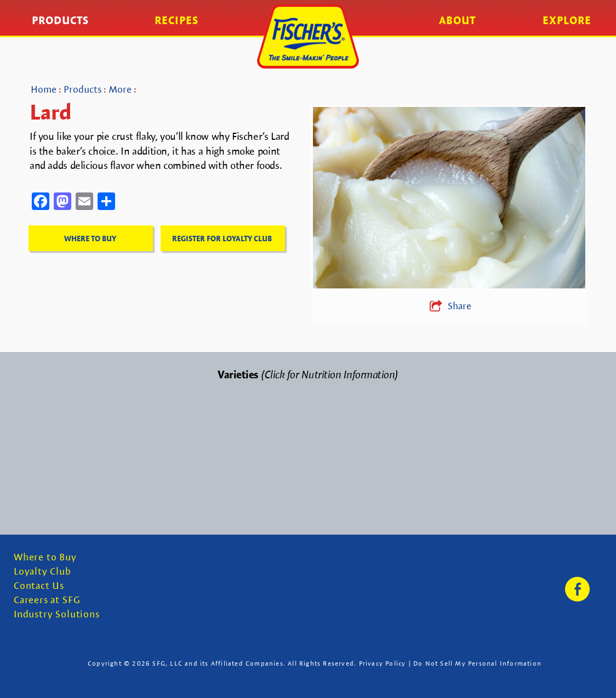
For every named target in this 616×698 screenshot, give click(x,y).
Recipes (176, 20)
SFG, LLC (167, 663)
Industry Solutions (57, 614)
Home (44, 89)
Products (60, 20)
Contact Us (39, 586)
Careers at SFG (47, 600)
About (457, 20)
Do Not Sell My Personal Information (477, 663)
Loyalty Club (42, 572)
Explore (567, 20)
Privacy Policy (383, 663)
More (120, 89)
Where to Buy (45, 557)
